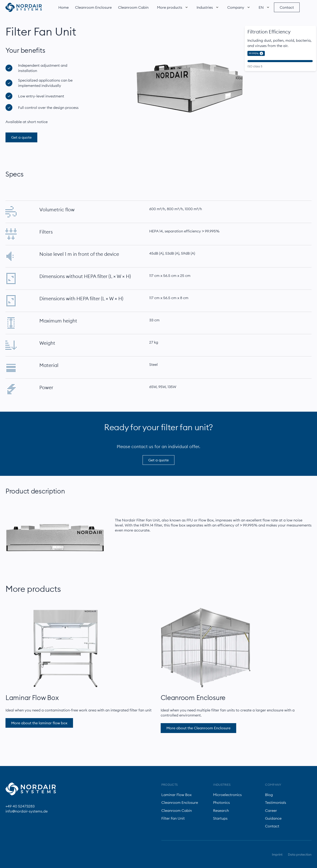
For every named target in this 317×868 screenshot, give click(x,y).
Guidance (273, 818)
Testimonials (276, 802)
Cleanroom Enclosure (93, 7)
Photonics (221, 802)
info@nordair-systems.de (27, 811)
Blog (269, 795)
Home (64, 7)
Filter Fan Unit (173, 818)
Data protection (300, 854)
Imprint (277, 854)
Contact (272, 826)
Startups (220, 818)
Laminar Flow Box (32, 698)
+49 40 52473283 (20, 806)
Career (271, 810)
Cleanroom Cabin (133, 7)
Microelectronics (227, 795)
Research (221, 810)
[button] (172, 7)
